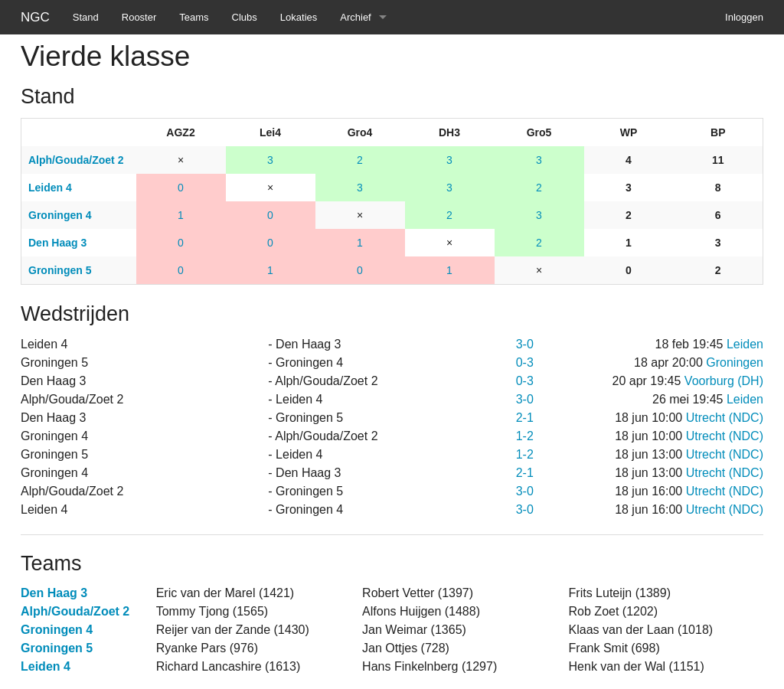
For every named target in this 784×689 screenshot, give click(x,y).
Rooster (139, 17)
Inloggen (744, 17)
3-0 (525, 344)
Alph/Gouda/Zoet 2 (75, 611)
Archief (355, 17)
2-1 (525, 418)
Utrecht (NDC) (725, 418)
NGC (35, 17)
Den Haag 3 (54, 593)
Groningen (735, 362)
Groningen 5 (57, 648)
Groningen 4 (57, 630)
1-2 (525, 436)
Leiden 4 (46, 666)
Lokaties (299, 17)
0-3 (525, 362)
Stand (86, 17)
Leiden (745, 344)
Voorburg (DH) (724, 381)
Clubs (245, 17)
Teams (194, 17)
